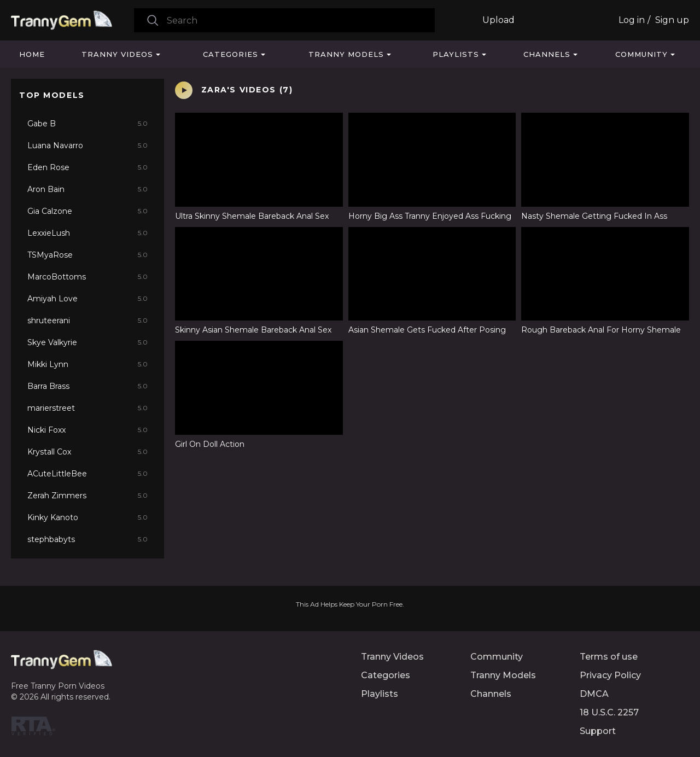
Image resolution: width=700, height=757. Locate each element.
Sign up (672, 20)
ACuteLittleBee (87, 474)
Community (641, 54)
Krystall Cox (87, 452)
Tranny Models (346, 54)
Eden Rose (87, 167)
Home (32, 54)
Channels (547, 54)
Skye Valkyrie (87, 342)
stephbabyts (87, 539)
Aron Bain (87, 189)
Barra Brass (87, 386)
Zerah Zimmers (87, 496)
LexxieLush (87, 233)
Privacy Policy (610, 675)
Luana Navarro (87, 145)
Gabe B (87, 124)
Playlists (456, 54)
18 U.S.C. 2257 (609, 712)
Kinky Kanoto (87, 517)
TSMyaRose (87, 255)
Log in (632, 20)
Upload (498, 20)
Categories (231, 54)
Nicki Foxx (87, 430)
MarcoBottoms (87, 277)
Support (598, 731)
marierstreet (87, 408)
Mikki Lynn (87, 364)
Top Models (52, 95)
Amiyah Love (87, 299)
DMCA (594, 694)
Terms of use (609, 657)
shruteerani (87, 321)
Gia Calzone (87, 211)
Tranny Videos (117, 54)
